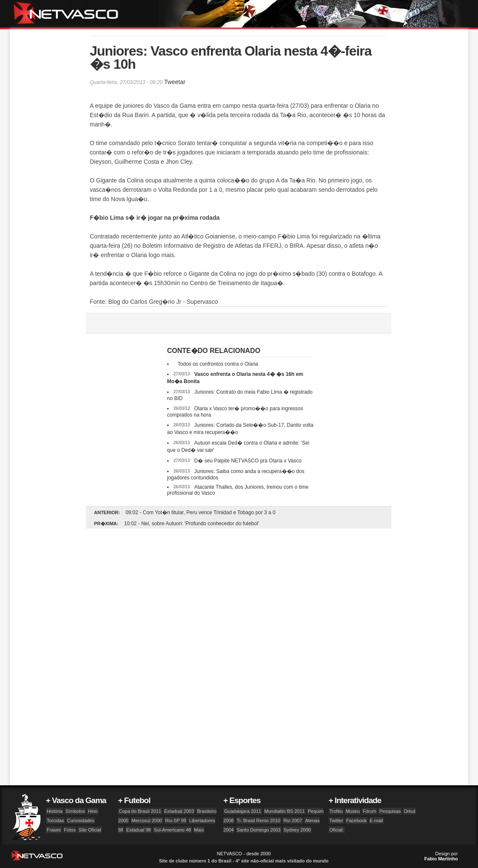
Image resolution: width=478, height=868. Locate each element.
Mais (199, 830)
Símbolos (75, 811)
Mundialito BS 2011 (285, 811)
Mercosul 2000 (147, 820)
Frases (54, 830)
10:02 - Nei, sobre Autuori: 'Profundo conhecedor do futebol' (191, 524)
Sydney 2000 (297, 830)
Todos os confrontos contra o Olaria (218, 364)
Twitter (336, 820)
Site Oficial (90, 830)
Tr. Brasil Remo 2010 (259, 820)
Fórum (370, 811)
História (55, 811)
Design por (441, 856)
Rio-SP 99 (176, 820)
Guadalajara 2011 (243, 811)
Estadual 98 (138, 830)
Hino (93, 811)
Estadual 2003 (179, 811)
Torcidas (55, 820)
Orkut (409, 811)
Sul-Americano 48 (172, 830)
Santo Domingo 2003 (259, 830)
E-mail (376, 820)
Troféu (336, 811)
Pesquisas (390, 811)
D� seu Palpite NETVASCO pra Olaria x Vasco (248, 461)
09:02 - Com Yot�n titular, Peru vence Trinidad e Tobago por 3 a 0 (201, 512)
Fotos (70, 830)
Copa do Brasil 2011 (140, 811)
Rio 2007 (293, 820)
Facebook (356, 820)
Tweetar (175, 82)
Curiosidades (81, 820)
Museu (353, 811)
